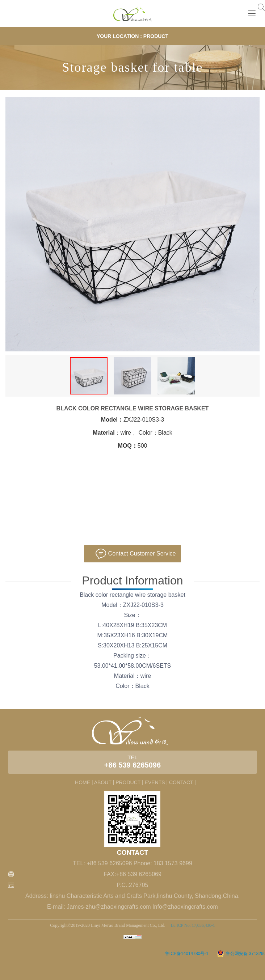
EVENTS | (156, 782)
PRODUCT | (129, 782)
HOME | (84, 782)
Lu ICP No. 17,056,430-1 (192, 925)
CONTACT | (182, 782)
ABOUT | (104, 782)
